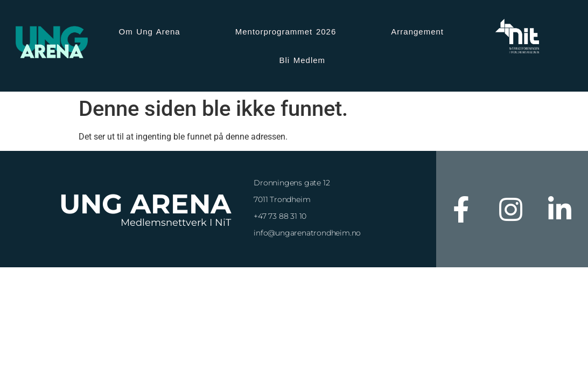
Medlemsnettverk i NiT (176, 223)
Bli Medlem (302, 60)
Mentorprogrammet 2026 (286, 32)
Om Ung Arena (150, 32)
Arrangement (417, 32)
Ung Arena (145, 204)
